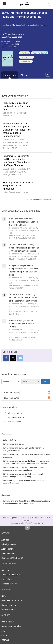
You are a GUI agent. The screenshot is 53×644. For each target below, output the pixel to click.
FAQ (3, 631)
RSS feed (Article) (27, 398)
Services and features (11, 575)
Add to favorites (15, 413)
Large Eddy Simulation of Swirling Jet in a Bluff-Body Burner (16, 106)
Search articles (8, 553)
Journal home (10, 75)
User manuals (7, 622)
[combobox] (11, 381)
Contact (5, 635)
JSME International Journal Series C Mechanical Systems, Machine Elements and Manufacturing (26, 502)
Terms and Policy (9, 584)
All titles (5, 540)
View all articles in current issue (39, 200)
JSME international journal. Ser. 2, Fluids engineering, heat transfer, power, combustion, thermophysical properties (26, 462)
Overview (6, 570)
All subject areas (9, 544)
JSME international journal (13, 444)
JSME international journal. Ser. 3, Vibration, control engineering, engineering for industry (23, 469)
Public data (7, 579)
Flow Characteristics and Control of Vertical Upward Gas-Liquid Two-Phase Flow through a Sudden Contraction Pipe (17, 130)
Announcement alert (16, 417)
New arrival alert (15, 422)
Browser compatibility (11, 626)
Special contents (9, 605)
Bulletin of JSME (9, 440)
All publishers (7, 549)
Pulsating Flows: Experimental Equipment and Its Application (18, 186)
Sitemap (5, 640)
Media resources (9, 609)
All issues (26, 75)
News (4, 596)
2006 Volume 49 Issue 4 (15, 96)
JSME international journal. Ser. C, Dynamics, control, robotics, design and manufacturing (24, 475)
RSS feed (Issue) (27, 392)
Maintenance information (13, 600)
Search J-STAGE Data (12, 558)
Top (27, 528)
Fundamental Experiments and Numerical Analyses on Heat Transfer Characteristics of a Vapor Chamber (18, 161)
